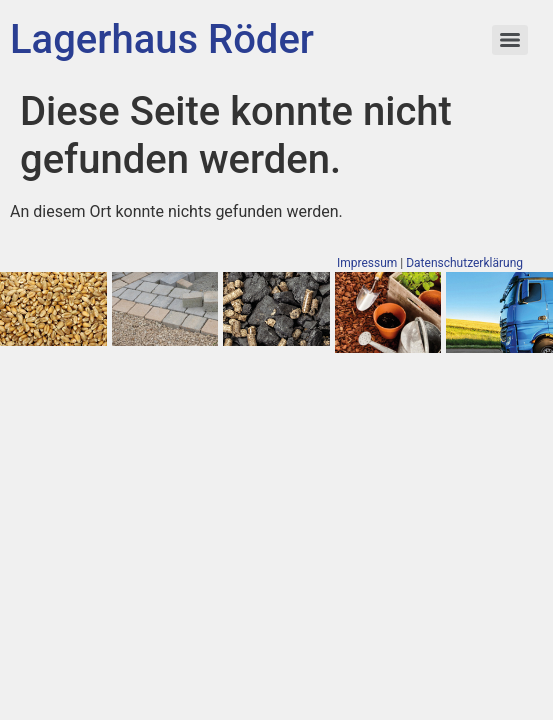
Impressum (367, 263)
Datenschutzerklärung (464, 263)
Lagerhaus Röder (162, 39)
